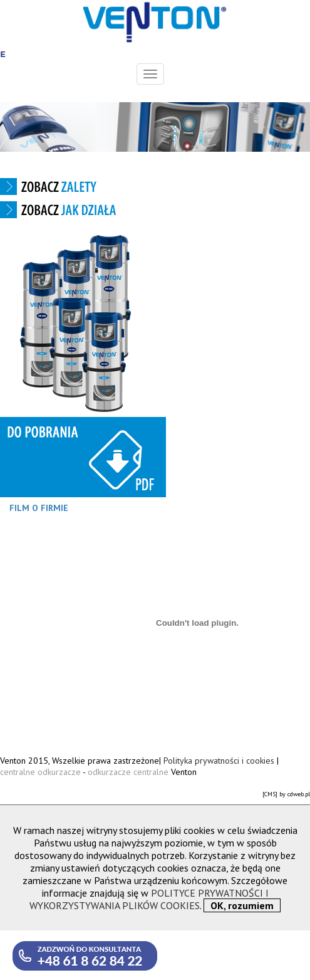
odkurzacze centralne (128, 772)
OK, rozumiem (242, 905)
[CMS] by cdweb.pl (286, 794)
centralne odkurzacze (41, 772)
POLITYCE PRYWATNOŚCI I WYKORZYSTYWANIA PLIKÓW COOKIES (149, 899)
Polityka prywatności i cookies (219, 761)
